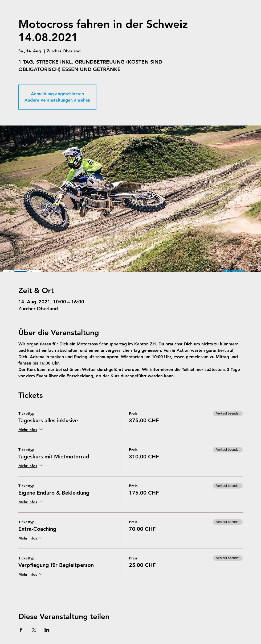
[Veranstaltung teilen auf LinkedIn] (47, 630)
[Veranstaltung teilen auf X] (34, 630)
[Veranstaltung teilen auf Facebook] (21, 630)
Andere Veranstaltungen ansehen (57, 100)
